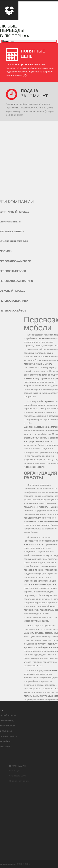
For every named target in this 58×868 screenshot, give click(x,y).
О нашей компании (19, 784)
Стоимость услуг (18, 779)
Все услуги (15, 774)
